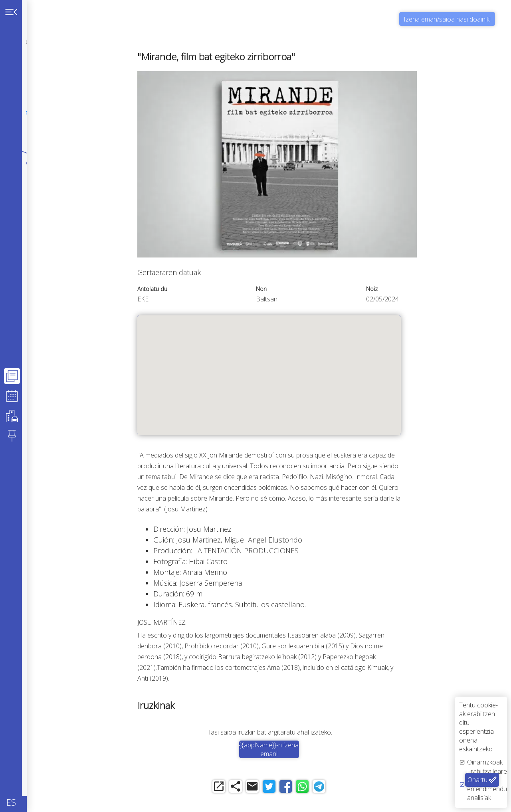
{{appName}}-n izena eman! (306, 749)
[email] (284, 789)
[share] (262, 789)
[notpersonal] (29, 76)
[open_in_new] (241, 789)
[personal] (29, 42)
